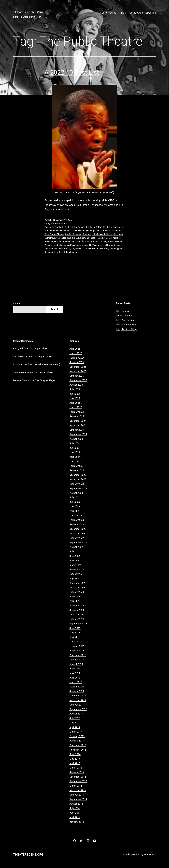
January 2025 (77, 416)
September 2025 (78, 380)
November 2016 (78, 750)
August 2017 (76, 714)
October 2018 (77, 660)
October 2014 (77, 795)
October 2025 (77, 376)
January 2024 (77, 470)
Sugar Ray (76, 249)
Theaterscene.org (28, 12)
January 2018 (77, 691)
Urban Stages (70, 252)
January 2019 (77, 651)
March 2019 (76, 642)
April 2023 (75, 511)
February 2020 (77, 606)
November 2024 (78, 425)
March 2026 (76, 353)
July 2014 (75, 808)
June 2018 (75, 669)
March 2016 (76, 768)
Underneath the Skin (54, 252)
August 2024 (76, 439)
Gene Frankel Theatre (54, 234)
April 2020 (75, 601)
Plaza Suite (75, 245)
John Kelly (118, 234)
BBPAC (99, 227)
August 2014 (76, 804)
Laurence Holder (62, 238)
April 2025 (75, 403)
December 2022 (78, 529)
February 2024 (77, 466)
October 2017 (77, 705)
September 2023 (78, 488)
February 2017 (77, 736)
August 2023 (76, 493)
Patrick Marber (115, 241)
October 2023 (77, 484)
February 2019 (77, 646)
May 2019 (75, 633)
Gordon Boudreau (73, 234)
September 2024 (78, 434)
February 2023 (77, 520)
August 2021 (76, 578)
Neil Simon (59, 241)
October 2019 (77, 619)
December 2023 (78, 475)
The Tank (104, 249)
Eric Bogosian (92, 231)
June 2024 (75, 448)
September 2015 (78, 781)
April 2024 (75, 457)
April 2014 (75, 817)
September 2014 (78, 799)
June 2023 (75, 502)
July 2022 (75, 551)
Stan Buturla (65, 249)
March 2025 (76, 407)
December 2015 (78, 777)
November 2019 (78, 615)
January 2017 (77, 741)
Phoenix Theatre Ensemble (57, 245)
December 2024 (78, 421)
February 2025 (77, 412)
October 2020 (77, 592)
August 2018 (76, 664)
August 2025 (76, 385)
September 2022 (78, 542)
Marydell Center (105, 238)
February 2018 (77, 687)
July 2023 (75, 497)
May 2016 (75, 759)
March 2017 (76, 732)
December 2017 (78, 696)
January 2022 (77, 569)
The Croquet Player (126, 324)
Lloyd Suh (75, 238)
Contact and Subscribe (143, 13)
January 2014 (77, 822)
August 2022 (76, 547)
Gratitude (87, 234)
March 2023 (76, 515)
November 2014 (78, 790)
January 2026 (77, 362)
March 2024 (76, 461)
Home (103, 13)
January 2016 (77, 772)
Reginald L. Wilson (90, 245)
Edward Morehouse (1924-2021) (43, 364)
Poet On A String (125, 316)
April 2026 (75, 349)
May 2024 (75, 452)
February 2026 (77, 358)
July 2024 (75, 443)
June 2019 (75, 628)
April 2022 (75, 561)
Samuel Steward (107, 245)
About (114, 13)
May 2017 (75, 723)
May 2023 (75, 506)
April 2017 (75, 727)
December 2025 (78, 367)
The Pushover (123, 311)
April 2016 (75, 763)
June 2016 (75, 754)
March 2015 (76, 786)
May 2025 (75, 398)
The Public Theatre (90, 249)
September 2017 (78, 709)
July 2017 (75, 718)
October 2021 (77, 574)
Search (17, 304)
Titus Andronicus (125, 320)
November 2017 (78, 700)
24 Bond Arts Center (61, 227)
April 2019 (75, 637)
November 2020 (78, 588)
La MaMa (49, 238)
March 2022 (76, 565)
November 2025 (78, 371)
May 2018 (75, 673)
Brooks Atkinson (63, 231)
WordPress (150, 854)
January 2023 (77, 524)
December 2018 (78, 655)
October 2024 (77, 430)
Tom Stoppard (116, 249)
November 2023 (78, 479)
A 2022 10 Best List (72, 72)
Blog (123, 13)
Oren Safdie (71, 241)
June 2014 (75, 813)
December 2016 (78, 745)
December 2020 (78, 583)
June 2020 (75, 596)
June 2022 (75, 556)
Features (63, 224)
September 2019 (78, 623)
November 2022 (78, 533)
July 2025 (75, 389)
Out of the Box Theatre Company (92, 241)
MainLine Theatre (88, 238)
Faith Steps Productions (111, 231)
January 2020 (77, 610)
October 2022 (77, 538)
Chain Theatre (79, 231)
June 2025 (75, 394)
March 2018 (76, 682)
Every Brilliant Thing (126, 329)
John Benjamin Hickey (102, 234)
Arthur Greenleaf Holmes (83, 227)
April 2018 (75, 678)
